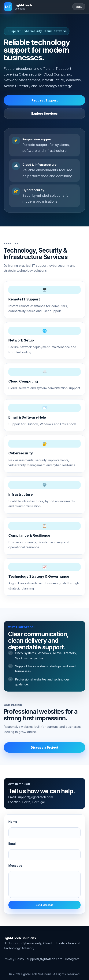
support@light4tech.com (35, 797)
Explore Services (44, 114)
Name (13, 822)
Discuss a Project (44, 747)
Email (12, 844)
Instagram (72, 959)
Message (15, 866)
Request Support (45, 100)
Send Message (44, 905)
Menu (79, 7)
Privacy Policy (14, 959)
